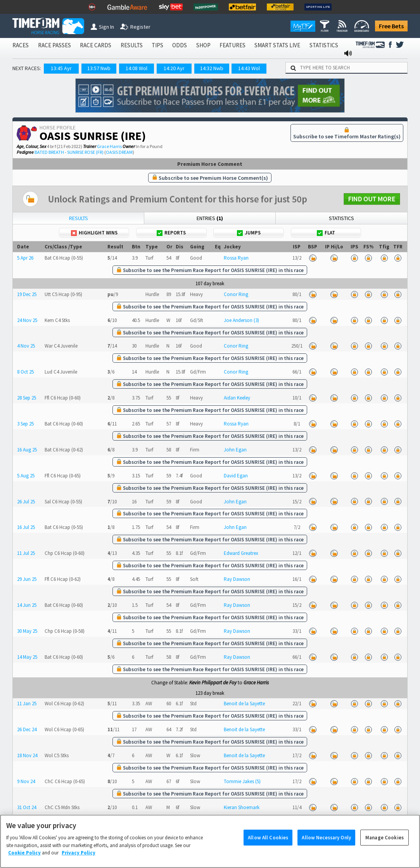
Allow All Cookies (268, 845)
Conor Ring (236, 294)
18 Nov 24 (27, 755)
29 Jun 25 (27, 579)
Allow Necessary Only (326, 845)
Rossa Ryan (236, 258)
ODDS (180, 45)
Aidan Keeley (237, 398)
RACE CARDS (96, 45)
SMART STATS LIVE (277, 45)
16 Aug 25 (27, 450)
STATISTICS (324, 45)
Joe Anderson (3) (241, 320)
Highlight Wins (94, 233)
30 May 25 (27, 631)
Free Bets (391, 26)
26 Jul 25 (26, 502)
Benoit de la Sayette (244, 704)
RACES (21, 45)
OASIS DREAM (119, 152)
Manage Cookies (385, 845)
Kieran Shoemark (242, 807)
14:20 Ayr (174, 68)
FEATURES (232, 45)
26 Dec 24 (27, 729)
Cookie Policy (24, 860)
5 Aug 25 (26, 476)
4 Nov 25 (26, 346)
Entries (210, 218)
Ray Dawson (237, 579)
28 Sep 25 (27, 398)
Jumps (249, 233)
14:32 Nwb (212, 68)
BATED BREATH (49, 152)
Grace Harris (109, 146)
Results (79, 218)
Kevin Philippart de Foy (213, 683)
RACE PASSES (54, 45)
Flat (326, 233)
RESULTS (132, 45)
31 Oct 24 (27, 807)
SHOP (203, 45)
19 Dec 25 (27, 294)
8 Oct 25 (25, 372)
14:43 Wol (249, 68)
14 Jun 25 (27, 605)
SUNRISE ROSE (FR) (85, 152)
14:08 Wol (137, 68)
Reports (171, 233)
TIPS (157, 45)
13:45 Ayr (61, 68)
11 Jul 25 (26, 553)
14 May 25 (27, 657)
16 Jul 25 (26, 527)
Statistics (341, 218)
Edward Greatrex (241, 553)
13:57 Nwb (99, 68)
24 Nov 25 (27, 320)
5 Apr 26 (25, 258)
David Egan (236, 476)
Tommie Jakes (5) (242, 781)
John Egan (235, 450)
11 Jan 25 (27, 704)
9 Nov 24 (26, 781)
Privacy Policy (79, 860)
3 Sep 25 (25, 424)
